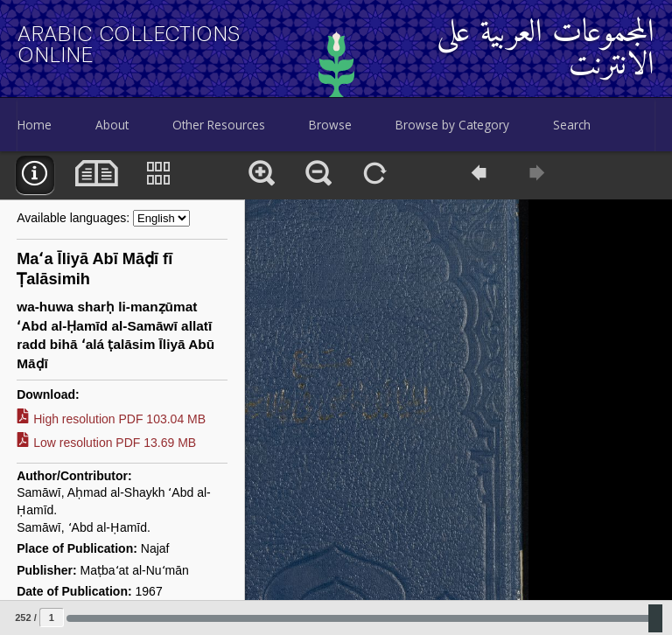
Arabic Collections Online (129, 45)
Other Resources (219, 125)
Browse (330, 125)
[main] (336, 393)
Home (35, 125)
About (112, 125)
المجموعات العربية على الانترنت (546, 50)
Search (572, 125)
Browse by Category (452, 125)
